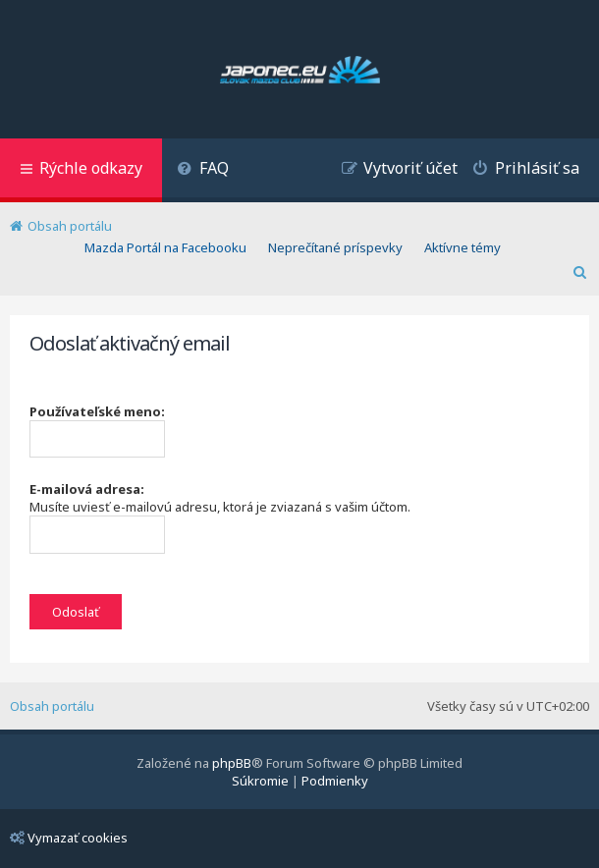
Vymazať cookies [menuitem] (69, 838)
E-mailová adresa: (87, 489)
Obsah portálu (52, 706)
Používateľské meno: (97, 411)
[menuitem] (203, 170)
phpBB (232, 763)
